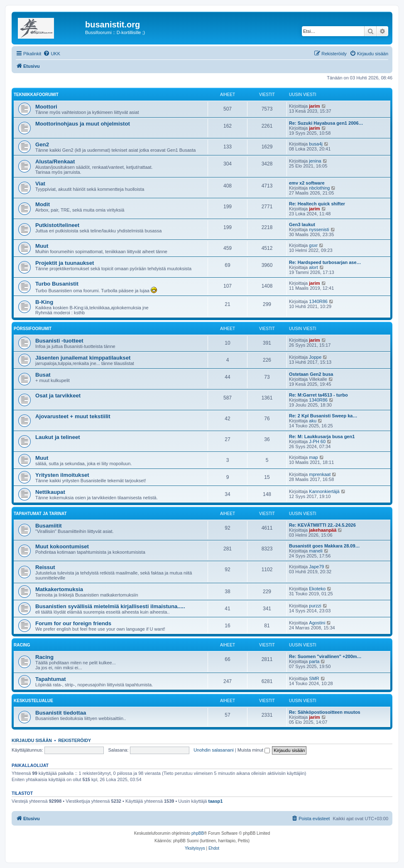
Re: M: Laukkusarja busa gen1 (322, 436)
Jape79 (316, 567)
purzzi (315, 606)
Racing (22, 645)
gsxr (313, 245)
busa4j (316, 144)
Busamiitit (49, 526)
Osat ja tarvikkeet (58, 396)
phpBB (198, 833)
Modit (43, 204)
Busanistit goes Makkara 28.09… (324, 546)
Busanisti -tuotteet (59, 341)
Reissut (45, 567)
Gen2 (42, 144)
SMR (314, 678)
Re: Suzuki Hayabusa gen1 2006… (326, 123)
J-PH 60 (317, 441)
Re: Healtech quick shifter (317, 204)
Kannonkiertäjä (324, 491)
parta (314, 661)
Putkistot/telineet (57, 225)
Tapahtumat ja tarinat (40, 514)
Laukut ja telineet (58, 437)
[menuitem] (52, 54)
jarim (314, 106)
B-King (44, 302)
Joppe (315, 357)
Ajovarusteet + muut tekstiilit (73, 416)
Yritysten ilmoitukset (62, 475)
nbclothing (319, 188)
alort (313, 267)
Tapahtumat (51, 679)
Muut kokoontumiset (62, 546)
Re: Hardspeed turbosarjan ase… (325, 262)
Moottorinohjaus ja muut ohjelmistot (83, 124)
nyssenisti (319, 229)
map (313, 457)
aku (313, 421)
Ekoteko (317, 589)
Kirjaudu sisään (32, 740)
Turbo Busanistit (57, 284)
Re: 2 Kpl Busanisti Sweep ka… (323, 416)
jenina (315, 161)
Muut (42, 246)
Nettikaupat (50, 492)
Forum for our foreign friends (73, 623)
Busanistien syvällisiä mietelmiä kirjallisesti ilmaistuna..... (110, 606)
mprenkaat (320, 474)
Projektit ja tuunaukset (65, 263)
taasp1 (216, 801)
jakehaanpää (323, 530)
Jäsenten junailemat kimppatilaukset (83, 358)
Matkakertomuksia (59, 589)
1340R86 (318, 301)
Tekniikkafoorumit (36, 95)
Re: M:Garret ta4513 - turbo (318, 395)
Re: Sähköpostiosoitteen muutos (325, 712)
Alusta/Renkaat (55, 162)
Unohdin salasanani (214, 750)
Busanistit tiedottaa (61, 713)
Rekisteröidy (75, 740)
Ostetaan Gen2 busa (311, 374)
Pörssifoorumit (33, 329)
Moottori (46, 107)
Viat (40, 184)
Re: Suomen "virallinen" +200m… (325, 656)
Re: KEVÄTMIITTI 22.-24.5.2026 (322, 525)
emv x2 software (307, 183)
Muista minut (254, 750)
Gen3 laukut (302, 224)
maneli (316, 551)
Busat (43, 375)
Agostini (317, 623)
